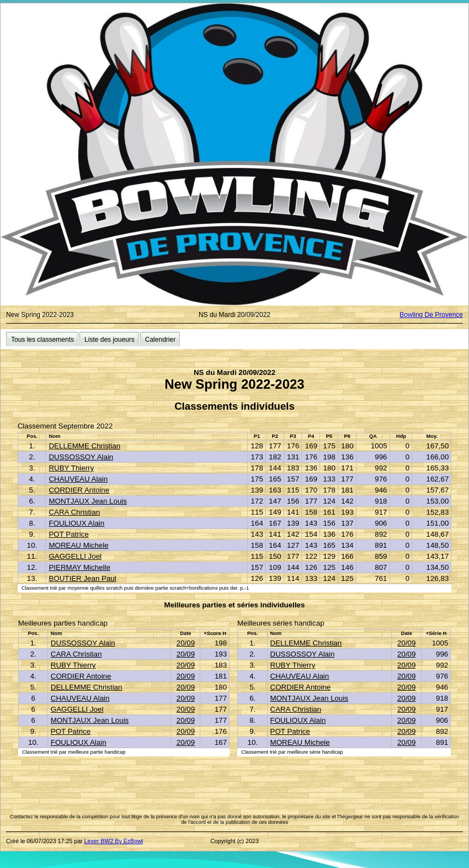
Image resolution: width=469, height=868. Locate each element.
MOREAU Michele (78, 545)
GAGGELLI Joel (75, 556)
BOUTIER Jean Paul (82, 578)
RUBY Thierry (71, 468)
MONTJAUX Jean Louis (87, 501)
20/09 (186, 643)
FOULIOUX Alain (76, 523)
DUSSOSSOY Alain (81, 457)
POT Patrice (68, 534)
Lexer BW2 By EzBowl (114, 841)
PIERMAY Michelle (79, 567)
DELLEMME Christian (84, 446)
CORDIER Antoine (79, 490)
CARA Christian (74, 512)
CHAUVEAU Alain (78, 479)
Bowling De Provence (431, 315)
